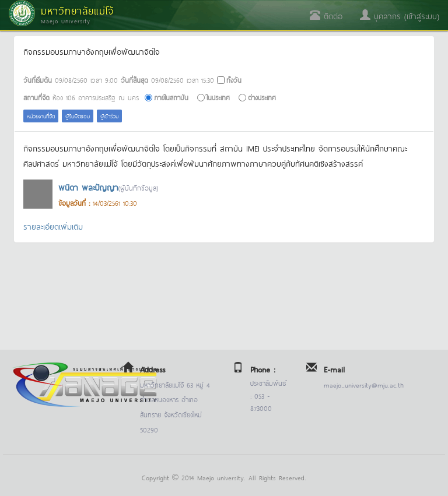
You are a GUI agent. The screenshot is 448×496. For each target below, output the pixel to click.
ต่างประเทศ (262, 97)
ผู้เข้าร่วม (109, 116)
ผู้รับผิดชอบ (78, 116)
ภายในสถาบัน (171, 97)
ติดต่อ (326, 15)
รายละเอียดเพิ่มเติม (53, 226)
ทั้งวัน (234, 80)
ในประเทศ (218, 97)
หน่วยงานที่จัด (41, 116)
